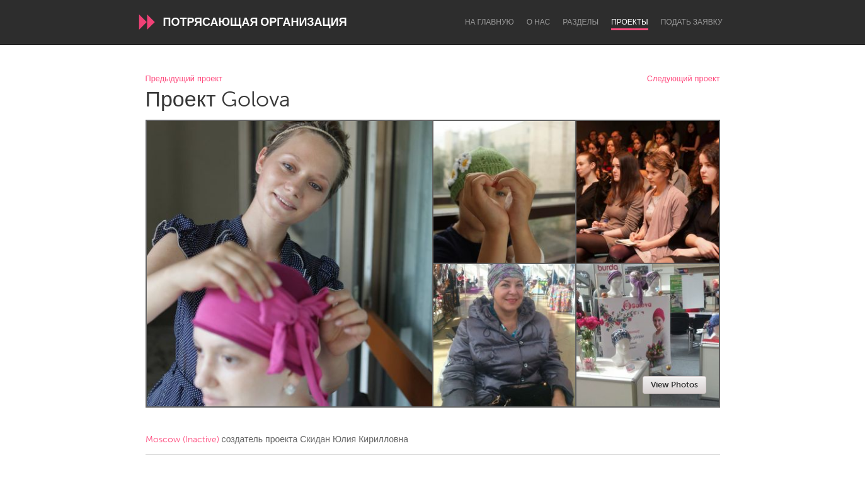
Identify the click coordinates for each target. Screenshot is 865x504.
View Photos (674, 385)
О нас (538, 22)
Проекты (630, 22)
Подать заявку (692, 22)
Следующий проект (684, 79)
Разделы (581, 22)
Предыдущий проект (184, 79)
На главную (490, 22)
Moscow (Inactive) (182, 439)
